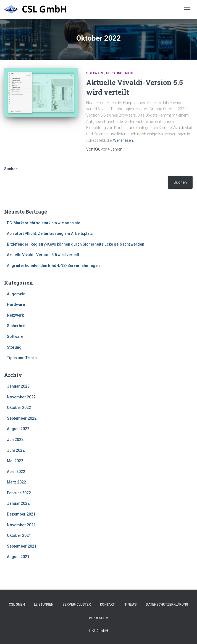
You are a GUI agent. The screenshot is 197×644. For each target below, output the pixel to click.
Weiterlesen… (124, 140)
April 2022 (16, 472)
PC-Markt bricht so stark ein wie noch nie (44, 223)
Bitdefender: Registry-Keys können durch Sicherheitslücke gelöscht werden (76, 244)
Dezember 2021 (21, 514)
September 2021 (22, 546)
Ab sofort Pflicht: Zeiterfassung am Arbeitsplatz (50, 233)
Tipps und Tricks (120, 73)
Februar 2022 (19, 493)
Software (95, 73)
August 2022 (18, 429)
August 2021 (18, 557)
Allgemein (16, 294)
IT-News (130, 604)
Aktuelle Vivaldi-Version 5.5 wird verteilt (43, 255)
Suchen (11, 169)
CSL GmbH (17, 604)
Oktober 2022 (19, 408)
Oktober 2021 (19, 535)
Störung (14, 347)
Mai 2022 (15, 461)
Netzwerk (15, 315)
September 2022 (22, 418)
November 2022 (21, 397)
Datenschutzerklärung (167, 604)
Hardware (16, 304)
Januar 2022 (18, 503)
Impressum (99, 618)
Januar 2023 (18, 386)
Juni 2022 (16, 450)
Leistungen (44, 604)
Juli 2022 (15, 440)
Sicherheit (16, 326)
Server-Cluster (77, 604)
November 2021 (21, 525)
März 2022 (16, 482)
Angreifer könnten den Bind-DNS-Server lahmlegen (53, 266)
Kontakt (107, 604)
